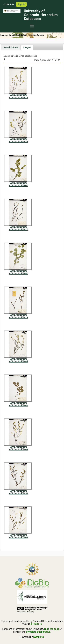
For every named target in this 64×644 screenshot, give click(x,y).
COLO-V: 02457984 (18, 361)
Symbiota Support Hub (38, 632)
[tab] (11, 47)
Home (3, 35)
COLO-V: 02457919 (18, 317)
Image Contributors (18, 35)
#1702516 (36, 624)
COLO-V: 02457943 (18, 405)
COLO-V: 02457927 (18, 229)
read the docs (52, 629)
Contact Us (9, 4)
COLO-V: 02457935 (18, 98)
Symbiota (38, 637)
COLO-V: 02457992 (18, 273)
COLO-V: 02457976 (18, 142)
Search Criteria (11, 47)
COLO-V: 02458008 (18, 537)
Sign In (21, 4)
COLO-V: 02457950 (18, 493)
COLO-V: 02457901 (18, 185)
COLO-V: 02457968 (18, 449)
